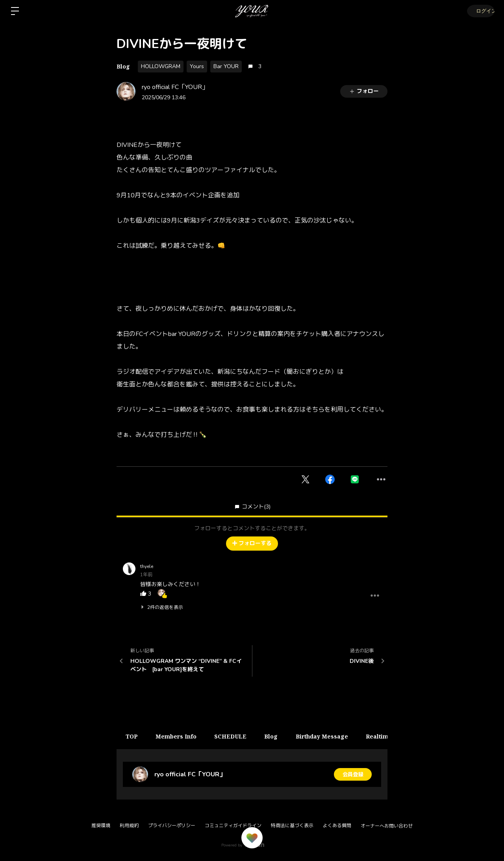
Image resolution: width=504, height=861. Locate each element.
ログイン (480, 11)
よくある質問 (337, 826)
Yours (197, 66)
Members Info (179, 736)
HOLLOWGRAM (161, 66)
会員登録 (353, 774)
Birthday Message (330, 736)
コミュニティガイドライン (233, 826)
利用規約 (129, 826)
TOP (132, 736)
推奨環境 (101, 826)
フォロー (364, 91)
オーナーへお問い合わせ (387, 826)
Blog (123, 66)
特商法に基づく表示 (292, 826)
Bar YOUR (226, 66)
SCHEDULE (235, 736)
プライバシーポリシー (172, 826)
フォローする (252, 543)
